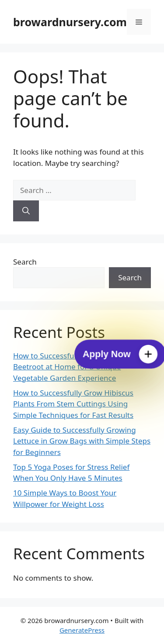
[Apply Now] (120, 354)
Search (25, 262)
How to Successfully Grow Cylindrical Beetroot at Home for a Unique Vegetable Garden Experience (77, 367)
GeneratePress (82, 630)
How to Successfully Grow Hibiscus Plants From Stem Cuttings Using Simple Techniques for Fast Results (73, 404)
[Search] (26, 211)
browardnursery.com (70, 22)
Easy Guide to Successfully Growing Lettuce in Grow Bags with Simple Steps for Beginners (82, 441)
